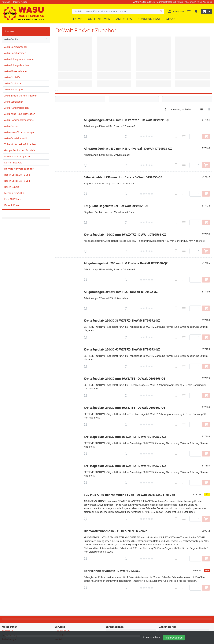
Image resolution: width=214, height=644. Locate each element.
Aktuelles (124, 19)
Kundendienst (149, 19)
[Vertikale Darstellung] (202, 109)
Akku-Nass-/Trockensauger (19, 132)
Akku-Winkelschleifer (16, 71)
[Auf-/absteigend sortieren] (165, 109)
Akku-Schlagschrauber (17, 65)
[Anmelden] (176, 11)
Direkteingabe (63, 631)
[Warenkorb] (204, 11)
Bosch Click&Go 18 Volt (17, 181)
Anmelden (8, 631)
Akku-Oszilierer (13, 83)
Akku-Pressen (12, 126)
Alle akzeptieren (174, 638)
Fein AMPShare (13, 199)
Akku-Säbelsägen (14, 102)
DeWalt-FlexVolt (13, 163)
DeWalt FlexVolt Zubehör (19, 169)
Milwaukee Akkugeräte (17, 156)
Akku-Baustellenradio (16, 138)
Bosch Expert (12, 187)
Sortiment (10, 31)
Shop (171, 19)
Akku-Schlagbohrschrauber (19, 59)
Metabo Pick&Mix (14, 193)
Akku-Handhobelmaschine (19, 120)
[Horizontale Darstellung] (209, 109)
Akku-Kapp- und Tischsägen (20, 114)
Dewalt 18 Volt (12, 205)
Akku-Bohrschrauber (16, 47)
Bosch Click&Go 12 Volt (17, 175)
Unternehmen (99, 19)
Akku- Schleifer (13, 77)
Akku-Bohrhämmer (15, 53)
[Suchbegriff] (115, 11)
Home (78, 19)
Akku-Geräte (26, 39)
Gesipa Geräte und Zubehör (20, 150)
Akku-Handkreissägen (16, 108)
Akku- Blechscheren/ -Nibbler (21, 96)
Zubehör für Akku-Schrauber (20, 144)
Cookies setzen (152, 637)
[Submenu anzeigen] (47, 31)
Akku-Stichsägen (14, 90)
